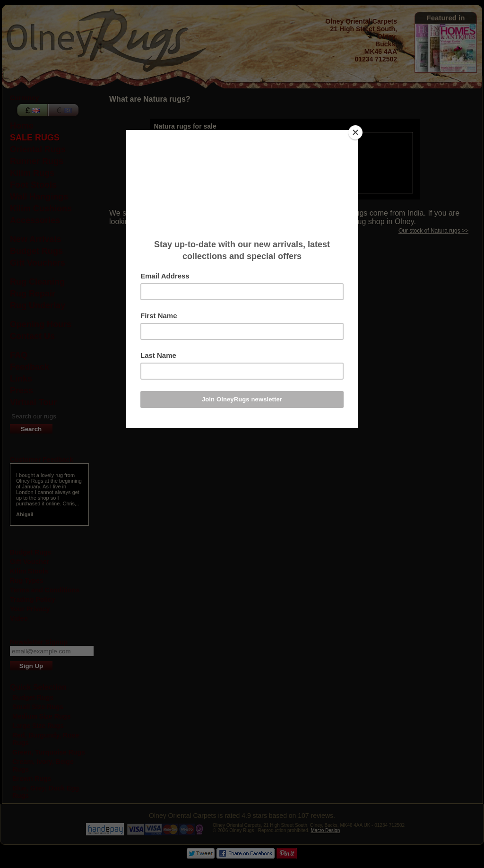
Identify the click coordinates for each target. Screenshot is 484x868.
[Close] (355, 132)
